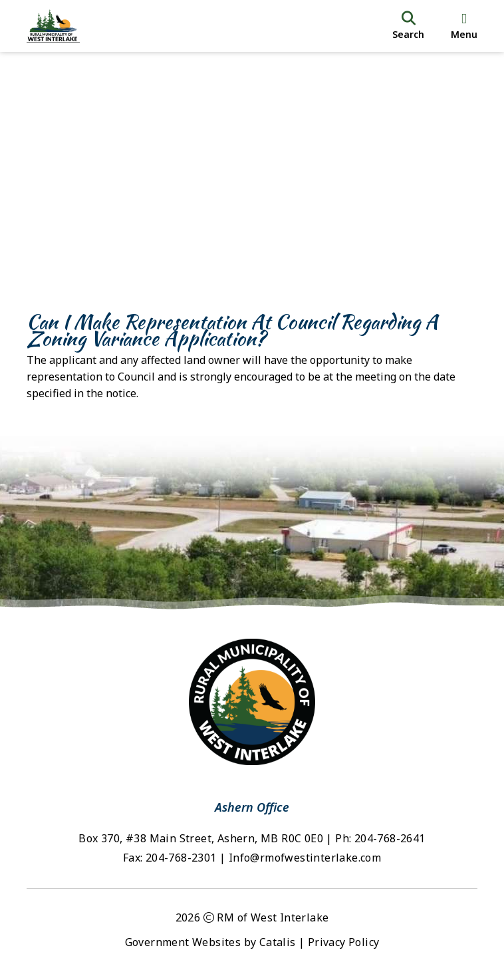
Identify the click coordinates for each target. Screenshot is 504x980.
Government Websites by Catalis (210, 942)
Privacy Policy (344, 942)
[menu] (464, 26)
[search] (408, 26)
